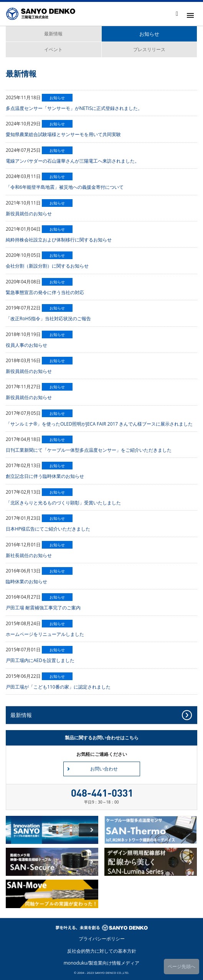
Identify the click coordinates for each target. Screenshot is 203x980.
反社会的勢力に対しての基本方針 (102, 951)
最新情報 (53, 34)
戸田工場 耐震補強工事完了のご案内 (43, 608)
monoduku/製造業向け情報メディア (102, 963)
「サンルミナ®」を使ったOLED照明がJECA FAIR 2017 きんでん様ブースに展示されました (99, 424)
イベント (53, 49)
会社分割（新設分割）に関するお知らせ (47, 266)
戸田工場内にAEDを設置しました (40, 660)
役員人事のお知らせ (26, 345)
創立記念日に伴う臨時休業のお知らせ (45, 476)
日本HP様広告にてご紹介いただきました (48, 529)
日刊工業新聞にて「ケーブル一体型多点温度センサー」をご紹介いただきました (89, 450)
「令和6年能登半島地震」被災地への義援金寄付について (65, 187)
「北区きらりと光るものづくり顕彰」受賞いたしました (63, 503)
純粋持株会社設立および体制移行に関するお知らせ (59, 240)
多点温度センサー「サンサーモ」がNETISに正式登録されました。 (74, 108)
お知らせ (149, 34)
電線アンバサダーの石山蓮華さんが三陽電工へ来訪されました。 (73, 161)
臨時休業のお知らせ (26, 582)
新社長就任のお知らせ (29, 555)
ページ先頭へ (182, 966)
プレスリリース (149, 49)
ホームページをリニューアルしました (45, 634)
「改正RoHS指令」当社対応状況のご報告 (48, 319)
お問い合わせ (104, 769)
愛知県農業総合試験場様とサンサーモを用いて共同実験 (63, 134)
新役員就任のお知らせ (29, 214)
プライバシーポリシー (102, 939)
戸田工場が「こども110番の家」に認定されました (58, 687)
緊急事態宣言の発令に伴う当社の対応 (45, 292)
